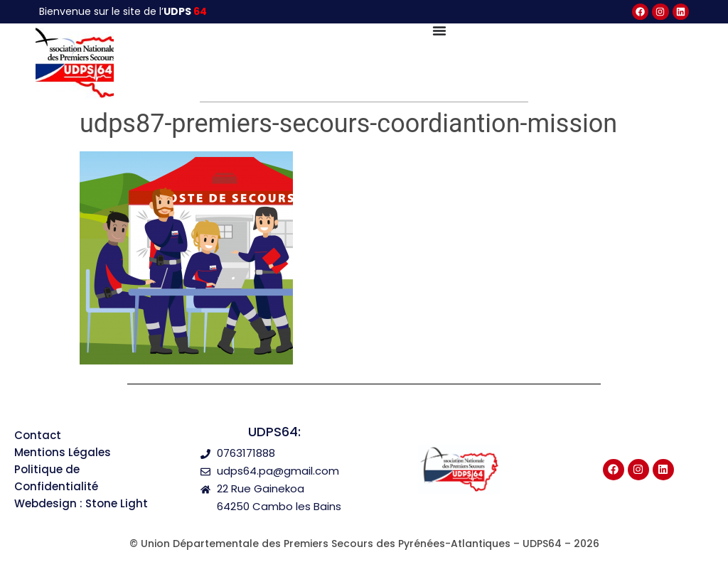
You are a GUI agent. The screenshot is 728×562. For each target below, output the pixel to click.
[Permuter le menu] (439, 31)
